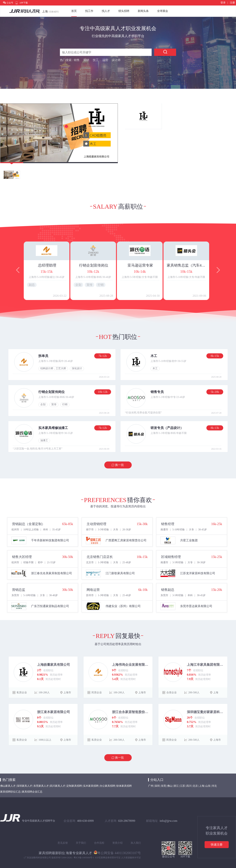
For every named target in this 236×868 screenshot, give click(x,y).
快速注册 (217, 845)
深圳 (157, 786)
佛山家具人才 (8, 786)
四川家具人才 (58, 786)
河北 (214, 786)
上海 (202, 786)
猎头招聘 (124, 11)
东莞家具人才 (41, 786)
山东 (208, 786)
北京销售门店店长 (100, 557)
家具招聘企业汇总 (32, 792)
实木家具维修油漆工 (53, 428)
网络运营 (93, 590)
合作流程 (99, 843)
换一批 (119, 465)
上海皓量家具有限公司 (54, 665)
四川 (189, 786)
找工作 (89, 11)
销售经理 (168, 524)
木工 (154, 356)
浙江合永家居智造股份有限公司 (131, 712)
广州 (151, 786)
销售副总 (168, 590)
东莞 (163, 786)
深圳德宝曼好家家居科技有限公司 (206, 712)
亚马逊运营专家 (140, 265)
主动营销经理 (96, 524)
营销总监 (19, 590)
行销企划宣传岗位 (94, 265)
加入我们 (136, 843)
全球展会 (163, 11)
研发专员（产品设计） (167, 428)
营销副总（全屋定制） (28, 524)
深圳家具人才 (24, 786)
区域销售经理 (171, 557)
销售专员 (157, 392)
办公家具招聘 (107, 786)
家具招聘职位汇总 (10, 792)
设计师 (116, 60)
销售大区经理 (22, 557)
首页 (74, 11)
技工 (96, 60)
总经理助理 (47, 265)
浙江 (176, 786)
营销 (86, 60)
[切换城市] (54, 12)
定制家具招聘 (74, 786)
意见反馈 (63, 843)
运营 (105, 60)
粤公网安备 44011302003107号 (117, 852)
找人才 (106, 11)
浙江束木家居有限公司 (54, 712)
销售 (77, 60)
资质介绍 (117, 843)
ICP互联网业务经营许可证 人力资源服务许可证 (118, 858)
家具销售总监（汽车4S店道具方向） (187, 265)
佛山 (170, 786)
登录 (223, 3)
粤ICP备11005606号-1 (84, 858)
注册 (232, 3)
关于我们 (81, 843)
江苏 (182, 786)
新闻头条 (143, 11)
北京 (195, 786)
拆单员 (43, 356)
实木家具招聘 (91, 786)
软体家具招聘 (124, 786)
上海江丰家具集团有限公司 (206, 665)
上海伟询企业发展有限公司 (131, 665)
